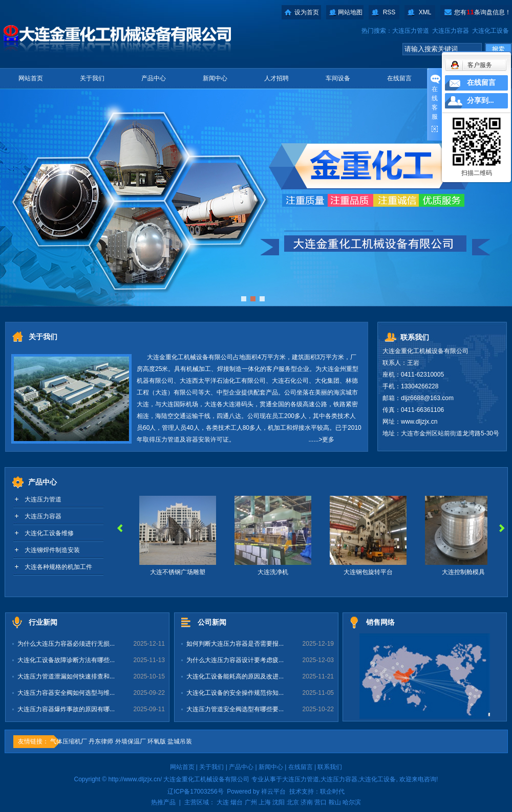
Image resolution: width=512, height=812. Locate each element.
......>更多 (321, 440)
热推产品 (163, 802)
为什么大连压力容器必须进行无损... (66, 644)
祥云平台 (273, 792)
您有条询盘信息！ (482, 12)
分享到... (481, 101)
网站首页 (31, 78)
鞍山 (335, 802)
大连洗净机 (275, 572)
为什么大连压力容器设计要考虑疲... (235, 660)
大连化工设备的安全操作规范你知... (235, 693)
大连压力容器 (451, 31)
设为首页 (307, 12)
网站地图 (350, 12)
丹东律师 (101, 741)
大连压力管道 (411, 31)
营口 (321, 802)
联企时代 (332, 792)
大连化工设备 (490, 31)
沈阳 (279, 802)
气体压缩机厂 (69, 741)
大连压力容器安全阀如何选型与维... (66, 693)
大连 (223, 802)
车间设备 (338, 78)
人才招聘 (276, 78)
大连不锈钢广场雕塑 (180, 572)
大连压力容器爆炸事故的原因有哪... (66, 709)
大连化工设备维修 (49, 533)
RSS (389, 12)
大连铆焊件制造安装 (52, 550)
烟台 (237, 802)
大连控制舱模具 (465, 572)
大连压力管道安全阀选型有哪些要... (235, 709)
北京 (293, 802)
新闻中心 (215, 78)
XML (425, 12)
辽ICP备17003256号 (195, 792)
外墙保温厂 (131, 741)
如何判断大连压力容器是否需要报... (235, 644)
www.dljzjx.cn (419, 422)
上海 (265, 802)
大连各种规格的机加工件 (58, 567)
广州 (251, 802)
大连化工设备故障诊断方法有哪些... (66, 660)
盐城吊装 (180, 741)
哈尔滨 (352, 802)
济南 (307, 802)
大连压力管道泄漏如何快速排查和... (66, 676)
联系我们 (330, 767)
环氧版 (157, 741)
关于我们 (92, 78)
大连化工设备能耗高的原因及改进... (235, 676)
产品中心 (154, 78)
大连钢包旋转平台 (370, 572)
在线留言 (399, 78)
